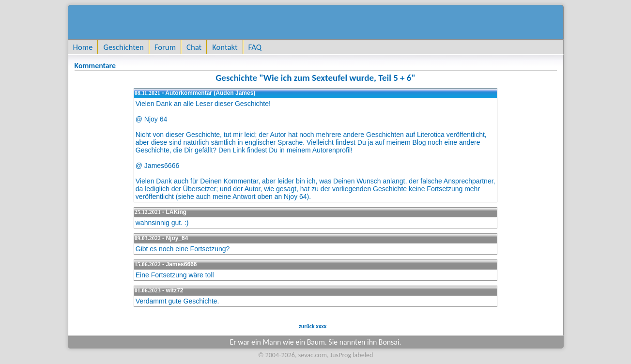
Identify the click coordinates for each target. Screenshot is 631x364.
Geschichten (123, 47)
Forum (165, 47)
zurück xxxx (312, 326)
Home (83, 47)
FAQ (255, 47)
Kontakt (225, 47)
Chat (194, 47)
